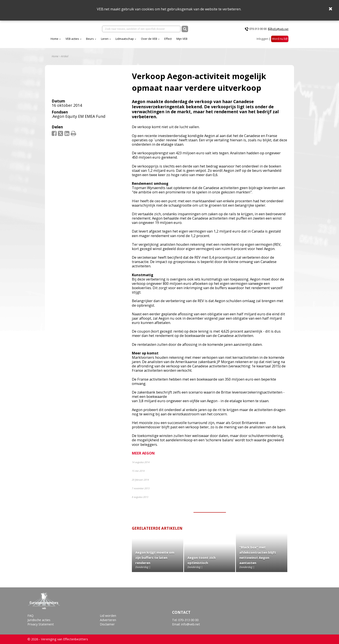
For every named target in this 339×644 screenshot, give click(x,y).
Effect (168, 39)
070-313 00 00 (258, 29)
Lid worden (108, 616)
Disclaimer (107, 624)
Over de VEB (149, 39)
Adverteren (108, 620)
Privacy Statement (41, 624)
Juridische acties (39, 620)
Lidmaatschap (125, 39)
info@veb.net (280, 29)
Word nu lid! (280, 39)
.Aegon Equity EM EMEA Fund (78, 116)
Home (54, 39)
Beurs (90, 39)
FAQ (30, 616)
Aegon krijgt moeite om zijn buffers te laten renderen (155, 558)
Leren (105, 39)
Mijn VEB (182, 39)
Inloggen (262, 39)
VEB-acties (72, 39)
